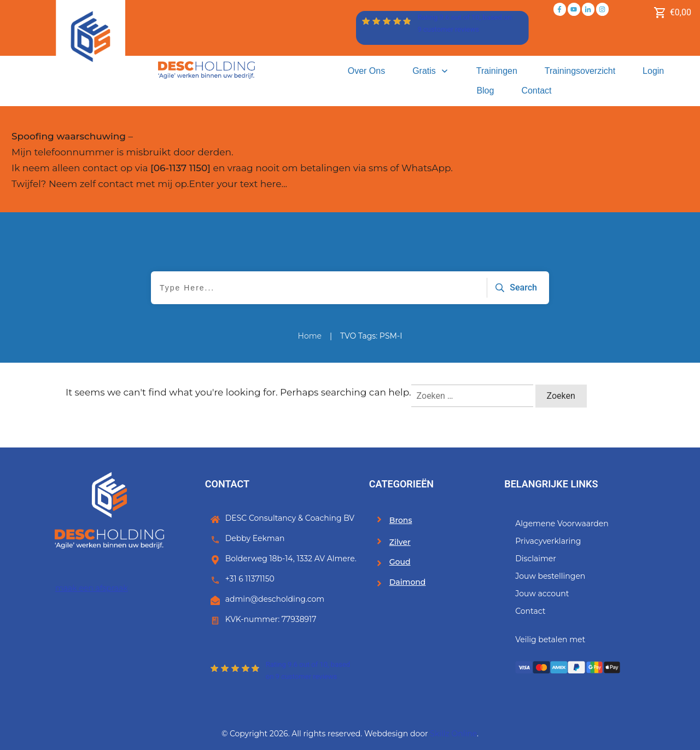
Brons (401, 520)
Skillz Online (453, 734)
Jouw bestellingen (550, 576)
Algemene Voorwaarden (562, 524)
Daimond (408, 582)
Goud (400, 562)
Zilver (400, 542)
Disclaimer (536, 559)
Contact (530, 611)
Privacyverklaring (548, 541)
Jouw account (542, 594)
